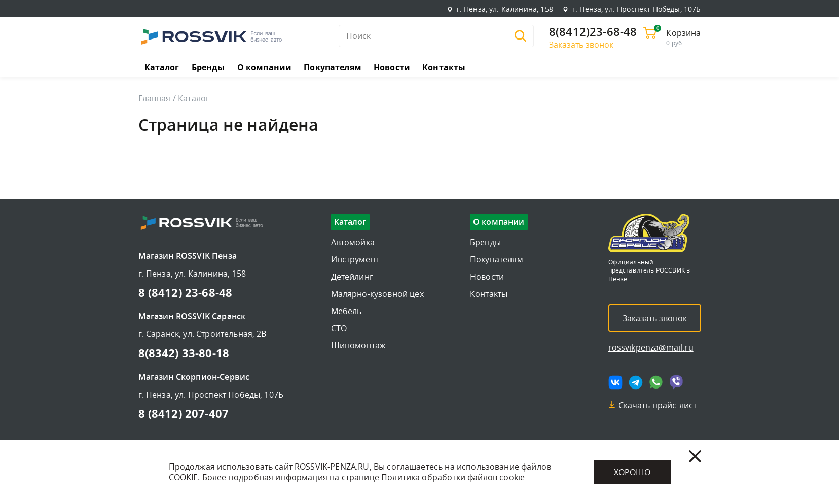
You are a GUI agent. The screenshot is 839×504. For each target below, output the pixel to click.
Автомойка (353, 242)
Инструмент (355, 259)
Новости (392, 67)
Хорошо (632, 472)
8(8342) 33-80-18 (184, 353)
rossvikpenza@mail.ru (651, 347)
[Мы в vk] (615, 382)
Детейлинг (352, 277)
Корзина (683, 33)
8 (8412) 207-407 (184, 413)
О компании (265, 67)
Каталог (162, 67)
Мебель (346, 311)
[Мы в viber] (676, 382)
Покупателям (333, 67)
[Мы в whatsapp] (656, 382)
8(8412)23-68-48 (593, 32)
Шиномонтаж (359, 345)
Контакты (444, 67)
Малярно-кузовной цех (377, 294)
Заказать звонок (581, 45)
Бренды (208, 67)
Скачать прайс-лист (658, 405)
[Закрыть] (695, 456)
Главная (155, 98)
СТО (339, 328)
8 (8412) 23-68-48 (186, 292)
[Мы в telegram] (636, 382)
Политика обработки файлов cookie (453, 477)
